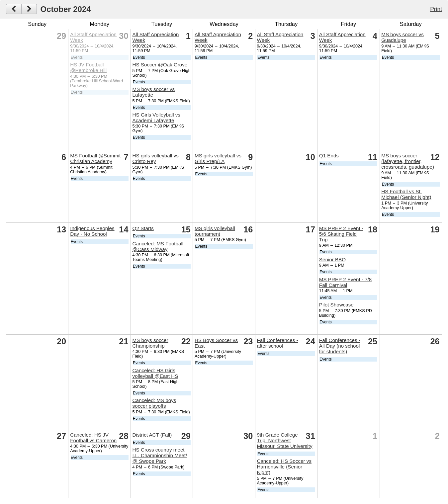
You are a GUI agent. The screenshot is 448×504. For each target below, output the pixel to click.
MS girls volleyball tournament (215, 231)
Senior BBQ (332, 259)
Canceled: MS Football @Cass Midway (158, 246)
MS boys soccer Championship (150, 343)
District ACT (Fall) (152, 435)
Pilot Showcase (336, 305)
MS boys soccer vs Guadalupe (402, 37)
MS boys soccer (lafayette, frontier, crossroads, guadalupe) (408, 161)
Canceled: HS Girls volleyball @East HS (155, 373)
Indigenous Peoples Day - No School (92, 231)
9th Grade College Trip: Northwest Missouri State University (284, 440)
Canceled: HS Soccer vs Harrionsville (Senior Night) (284, 467)
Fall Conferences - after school (277, 343)
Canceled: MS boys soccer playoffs (154, 403)
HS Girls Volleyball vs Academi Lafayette (156, 118)
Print (436, 9)
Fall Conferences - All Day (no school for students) (340, 346)
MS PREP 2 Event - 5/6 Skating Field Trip (341, 234)
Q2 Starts (143, 228)
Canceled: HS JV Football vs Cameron (93, 438)
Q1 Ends (329, 156)
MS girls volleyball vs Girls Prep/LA (218, 158)
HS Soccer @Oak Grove (160, 65)
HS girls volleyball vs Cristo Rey (156, 158)
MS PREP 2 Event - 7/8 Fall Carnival (345, 282)
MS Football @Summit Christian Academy (95, 158)
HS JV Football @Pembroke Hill (88, 67)
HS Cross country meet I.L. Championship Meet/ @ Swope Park (160, 455)
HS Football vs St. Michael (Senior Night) (406, 194)
